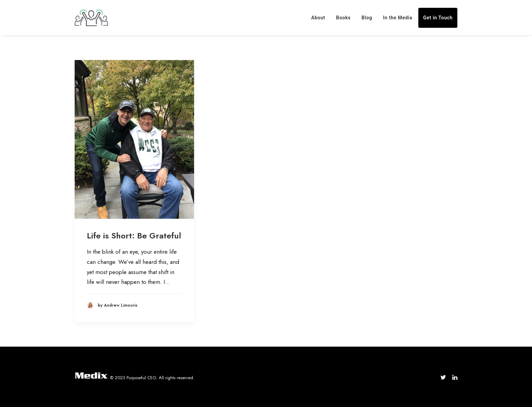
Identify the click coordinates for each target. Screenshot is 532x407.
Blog (367, 18)
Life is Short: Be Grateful (134, 236)
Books (344, 18)
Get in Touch (438, 18)
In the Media (398, 18)
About (318, 18)
